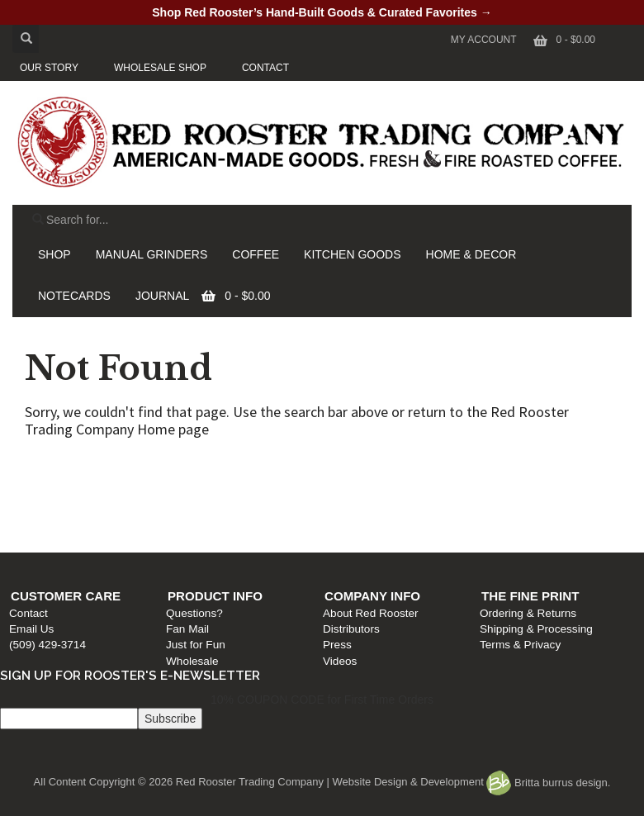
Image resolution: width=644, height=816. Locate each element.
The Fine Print (533, 467)
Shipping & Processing (539, 500)
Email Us (40, 500)
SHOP (54, 254)
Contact (37, 484)
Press (341, 517)
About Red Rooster (375, 484)
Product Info (222, 467)
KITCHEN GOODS (352, 254)
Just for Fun (202, 517)
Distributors (355, 500)
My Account (484, 40)
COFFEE (256, 254)
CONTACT (265, 68)
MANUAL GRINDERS (152, 254)
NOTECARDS (74, 296)
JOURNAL (162, 296)
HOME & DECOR (471, 254)
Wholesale (199, 532)
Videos (344, 532)
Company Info (376, 467)
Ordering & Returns (530, 484)
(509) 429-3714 (56, 517)
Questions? (201, 484)
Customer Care (74, 467)
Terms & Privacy (523, 517)
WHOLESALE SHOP (160, 68)
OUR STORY (49, 68)
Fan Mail (194, 500)
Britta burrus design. (548, 783)
